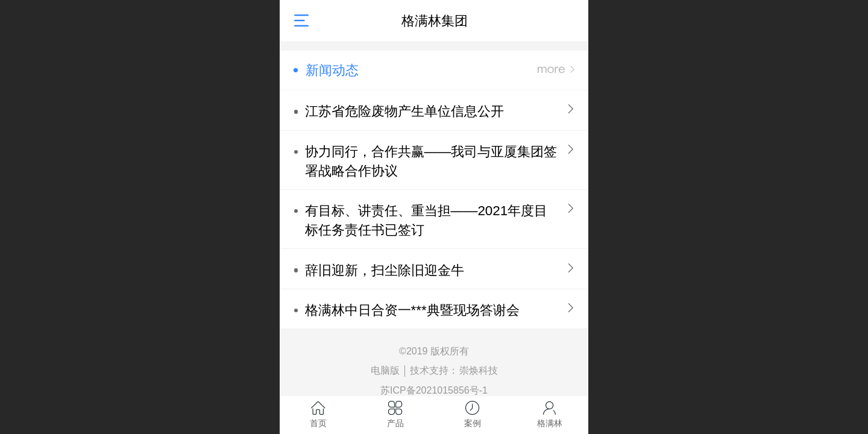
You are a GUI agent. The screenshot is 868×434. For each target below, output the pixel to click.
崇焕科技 (479, 370)
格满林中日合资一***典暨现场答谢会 (412, 310)
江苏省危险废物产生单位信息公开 (404, 111)
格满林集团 (435, 21)
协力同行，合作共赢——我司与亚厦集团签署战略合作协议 (431, 161)
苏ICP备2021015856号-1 (434, 390)
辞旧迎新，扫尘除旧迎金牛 (385, 270)
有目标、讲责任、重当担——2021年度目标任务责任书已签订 (426, 220)
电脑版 (385, 370)
